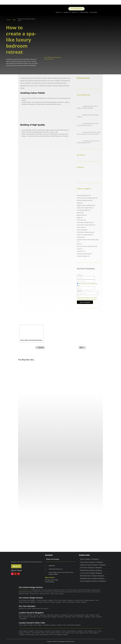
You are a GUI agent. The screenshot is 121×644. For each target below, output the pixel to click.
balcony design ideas (83, 195)
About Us (16, 566)
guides (79, 218)
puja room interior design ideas (86, 246)
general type (80, 215)
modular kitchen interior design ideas (88, 240)
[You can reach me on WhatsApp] (78, 284)
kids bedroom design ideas (85, 232)
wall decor (80, 251)
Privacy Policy (93, 299)
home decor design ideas (84, 222)
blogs (78, 203)
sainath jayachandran (53, 57)
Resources (74, 12)
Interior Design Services (25, 590)
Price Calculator (84, 12)
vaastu (79, 249)
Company (66, 12)
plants (79, 244)
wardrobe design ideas (83, 254)
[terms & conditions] (88, 298)
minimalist (80, 237)
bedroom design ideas (83, 200)
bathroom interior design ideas (86, 198)
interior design (81, 230)
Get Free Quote (76, 9)
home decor (80, 220)
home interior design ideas (85, 225)
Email (78, 286)
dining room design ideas (84, 208)
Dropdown (79, 291)
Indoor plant (80, 227)
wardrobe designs (82, 256)
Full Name (79, 275)
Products (58, 12)
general (79, 213)
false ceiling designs (83, 210)
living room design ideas (84, 235)
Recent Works (94, 12)
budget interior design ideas (85, 205)
